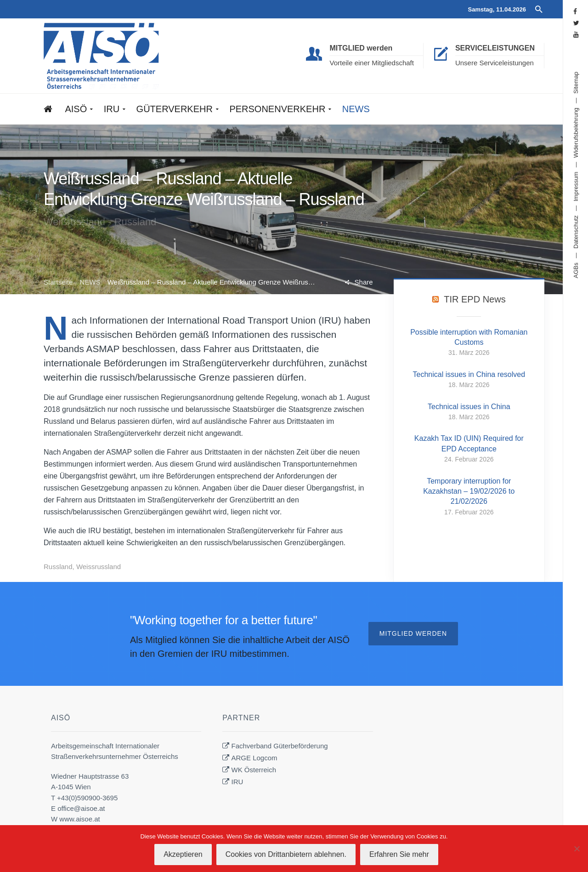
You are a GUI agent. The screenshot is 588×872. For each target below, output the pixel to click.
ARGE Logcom (254, 758)
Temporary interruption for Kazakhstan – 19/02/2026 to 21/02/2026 (469, 491)
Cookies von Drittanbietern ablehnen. (286, 854)
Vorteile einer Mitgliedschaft (371, 63)
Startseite (58, 282)
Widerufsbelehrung (576, 133)
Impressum (576, 187)
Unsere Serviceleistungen (495, 63)
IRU (237, 782)
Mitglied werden (413, 633)
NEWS (90, 282)
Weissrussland (99, 567)
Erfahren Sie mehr (399, 854)
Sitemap (576, 83)
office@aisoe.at (81, 808)
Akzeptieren (183, 854)
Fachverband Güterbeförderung (280, 746)
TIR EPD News (475, 299)
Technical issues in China (469, 407)
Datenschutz (576, 232)
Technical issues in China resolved (469, 374)
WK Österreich (254, 770)
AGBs (576, 270)
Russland (58, 567)
